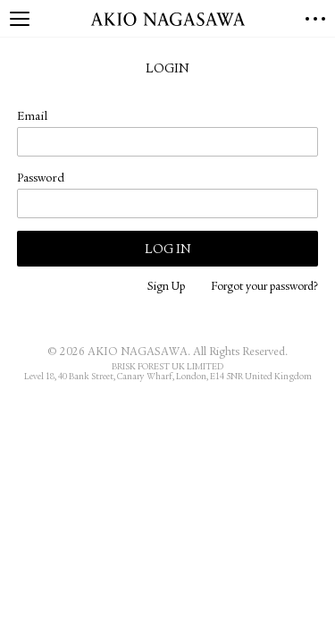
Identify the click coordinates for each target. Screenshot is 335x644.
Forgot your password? (264, 288)
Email (32, 117)
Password (41, 179)
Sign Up (166, 288)
